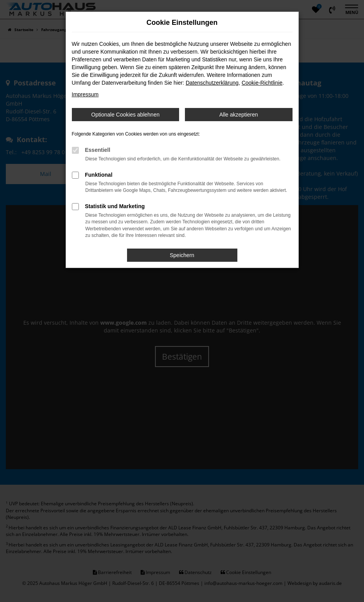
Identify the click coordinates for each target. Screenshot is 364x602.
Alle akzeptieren (239, 115)
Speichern (182, 255)
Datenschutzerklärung (212, 83)
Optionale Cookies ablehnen (125, 115)
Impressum (85, 94)
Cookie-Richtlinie (262, 83)
